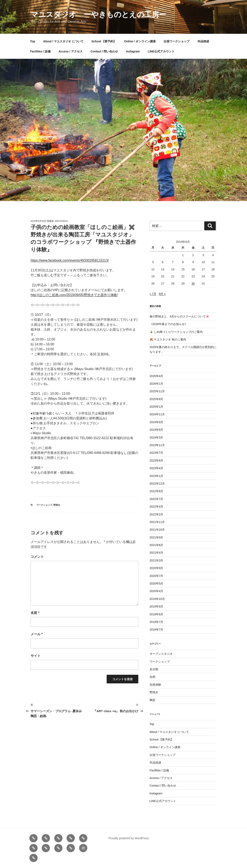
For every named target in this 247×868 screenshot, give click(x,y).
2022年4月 (156, 507)
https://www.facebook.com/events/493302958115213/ (70, 260)
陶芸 (152, 700)
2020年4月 (156, 591)
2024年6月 (156, 430)
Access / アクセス (71, 51)
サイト (36, 656)
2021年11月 (157, 522)
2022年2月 (156, 514)
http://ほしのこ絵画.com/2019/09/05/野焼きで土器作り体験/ (74, 295)
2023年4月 (156, 468)
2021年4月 (156, 553)
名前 (35, 613)
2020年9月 (156, 568)
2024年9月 (156, 422)
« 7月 (153, 294)
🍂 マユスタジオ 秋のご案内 (168, 339)
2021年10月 (157, 530)
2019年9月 (156, 606)
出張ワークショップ (177, 41)
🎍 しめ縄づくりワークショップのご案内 (176, 332)
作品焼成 (203, 41)
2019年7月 (156, 622)
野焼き (57, 505)
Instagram (133, 51)
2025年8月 (156, 399)
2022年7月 (156, 499)
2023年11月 (157, 445)
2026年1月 (156, 384)
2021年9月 (156, 537)
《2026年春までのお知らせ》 (169, 324)
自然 (152, 677)
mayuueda (62, 221)
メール (37, 634)
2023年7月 (156, 453)
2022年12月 (157, 484)
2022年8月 (156, 491)
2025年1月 (156, 407)
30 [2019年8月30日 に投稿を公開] (193, 284)
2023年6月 (156, 461)
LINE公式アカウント (161, 51)
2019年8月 (156, 614)
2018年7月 (156, 630)
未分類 (154, 669)
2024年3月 (156, 437)
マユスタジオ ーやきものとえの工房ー (99, 14)
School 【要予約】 (104, 41)
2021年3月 (156, 560)
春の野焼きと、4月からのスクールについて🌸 (179, 316)
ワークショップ (44, 505)
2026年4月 (156, 376)
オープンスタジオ (161, 654)
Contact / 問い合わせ (104, 51)
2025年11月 (157, 391)
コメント (37, 557)
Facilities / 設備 (40, 51)
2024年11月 (157, 414)
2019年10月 (157, 599)
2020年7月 (156, 576)
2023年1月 (156, 476)
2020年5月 (156, 583)
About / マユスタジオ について (63, 41)
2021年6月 (156, 545)
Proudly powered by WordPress (129, 838)
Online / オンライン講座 (140, 41)
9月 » (162, 294)
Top (33, 41)
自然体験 (155, 685)
